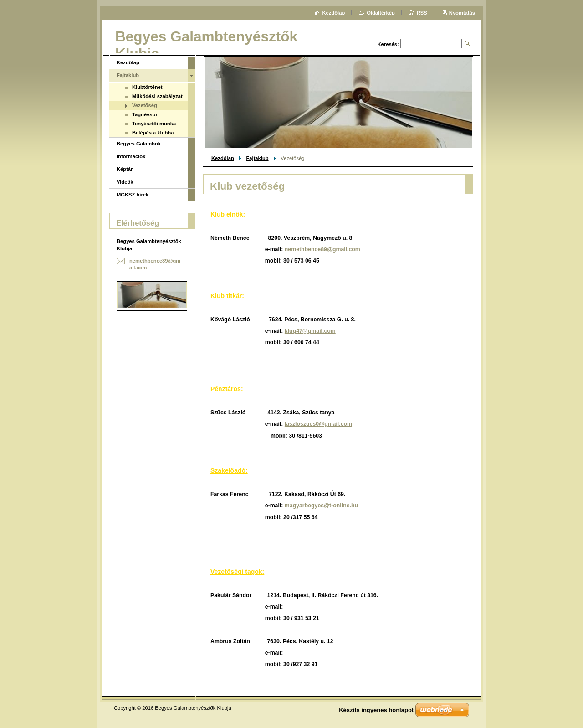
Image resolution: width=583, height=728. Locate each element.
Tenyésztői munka (154, 124)
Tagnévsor (145, 114)
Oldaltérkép (381, 13)
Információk (131, 156)
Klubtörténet (147, 87)
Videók (125, 182)
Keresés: (388, 44)
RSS (422, 13)
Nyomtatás (462, 13)
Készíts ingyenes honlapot (376, 710)
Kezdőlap (223, 158)
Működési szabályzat (157, 96)
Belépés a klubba (153, 133)
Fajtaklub (257, 158)
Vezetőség (145, 105)
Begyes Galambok (139, 144)
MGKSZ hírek (133, 195)
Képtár (125, 169)
